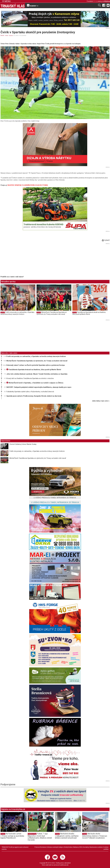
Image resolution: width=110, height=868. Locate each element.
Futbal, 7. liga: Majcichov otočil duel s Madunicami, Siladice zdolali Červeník (40, 837)
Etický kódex (68, 847)
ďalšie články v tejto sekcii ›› (101, 401)
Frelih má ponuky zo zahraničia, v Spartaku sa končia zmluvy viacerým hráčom (17, 313)
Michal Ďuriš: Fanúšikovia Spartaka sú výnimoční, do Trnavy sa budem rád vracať (52, 313)
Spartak (11, 35)
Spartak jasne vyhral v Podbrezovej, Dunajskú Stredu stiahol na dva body (34, 396)
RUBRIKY (33, 5)
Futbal (7, 35)
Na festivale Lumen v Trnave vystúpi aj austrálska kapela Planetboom (12, 836)
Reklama (76, 847)
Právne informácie (40, 847)
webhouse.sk (64, 865)
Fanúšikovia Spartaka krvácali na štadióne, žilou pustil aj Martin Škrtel (89, 313)
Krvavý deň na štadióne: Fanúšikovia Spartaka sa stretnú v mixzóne (30, 378)
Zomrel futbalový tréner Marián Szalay (23, 444)
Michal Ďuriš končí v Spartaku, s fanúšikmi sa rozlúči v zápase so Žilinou (35, 383)
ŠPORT (2, 35)
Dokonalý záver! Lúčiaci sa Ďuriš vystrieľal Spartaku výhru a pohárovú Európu (36, 365)
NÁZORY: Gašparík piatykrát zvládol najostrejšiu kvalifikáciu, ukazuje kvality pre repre (39, 387)
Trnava (3, 834)
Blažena (107, 1)
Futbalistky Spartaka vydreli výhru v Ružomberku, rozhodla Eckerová (30, 392)
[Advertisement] (19, 260)
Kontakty (86, 847)
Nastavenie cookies (96, 847)
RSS (81, 847)
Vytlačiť (106, 240)
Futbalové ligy (32, 834)
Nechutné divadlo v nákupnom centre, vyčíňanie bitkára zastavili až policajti (67, 836)
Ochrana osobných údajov (55, 847)
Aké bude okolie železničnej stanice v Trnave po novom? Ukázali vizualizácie (95, 836)
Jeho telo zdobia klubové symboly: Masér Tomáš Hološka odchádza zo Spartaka (37, 374)
